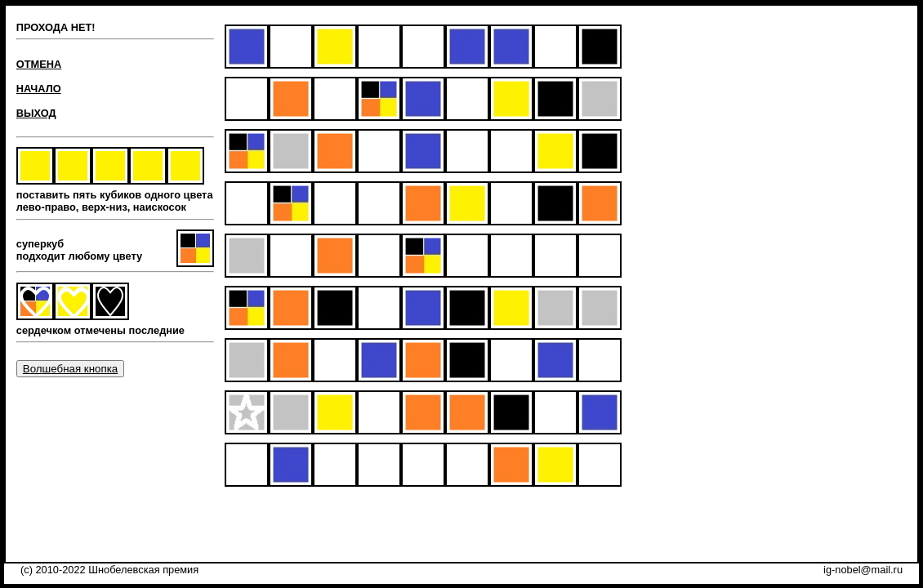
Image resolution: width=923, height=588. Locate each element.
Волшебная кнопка (70, 369)
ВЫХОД (36, 113)
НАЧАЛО (39, 89)
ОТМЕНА (39, 64)
